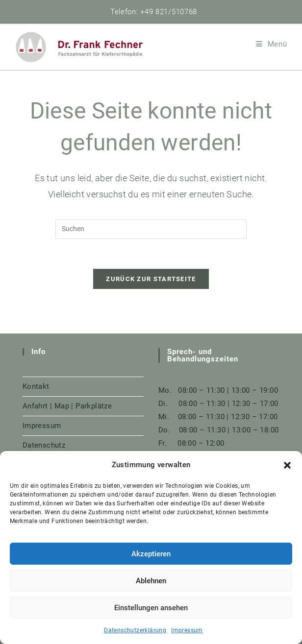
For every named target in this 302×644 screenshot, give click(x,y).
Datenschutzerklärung (135, 630)
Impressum (187, 630)
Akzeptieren (151, 554)
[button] (287, 465)
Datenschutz (44, 445)
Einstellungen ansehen (151, 608)
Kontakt (36, 386)
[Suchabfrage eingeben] (151, 229)
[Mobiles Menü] (272, 44)
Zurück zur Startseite (151, 279)
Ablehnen (151, 581)
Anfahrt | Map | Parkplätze (67, 406)
